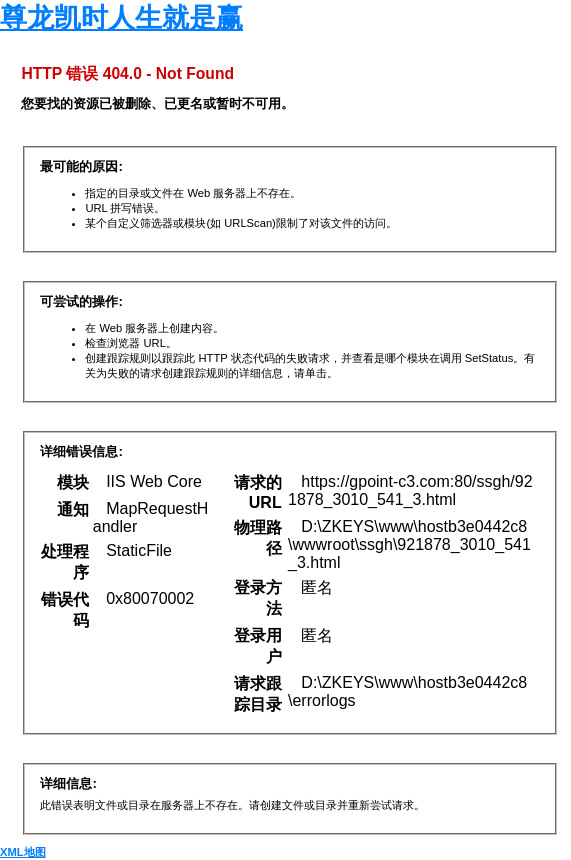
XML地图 (23, 852)
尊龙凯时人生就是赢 (121, 18)
